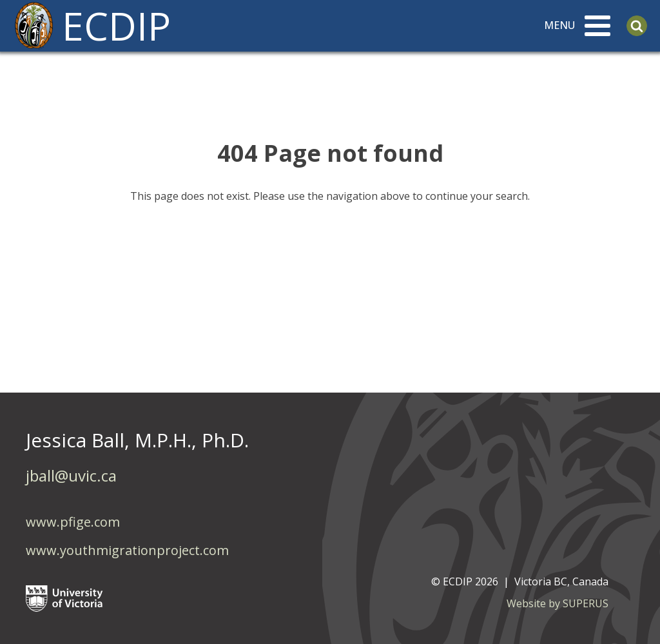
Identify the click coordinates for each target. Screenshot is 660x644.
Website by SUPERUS (558, 603)
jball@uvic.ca (71, 475)
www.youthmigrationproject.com (127, 550)
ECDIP (116, 26)
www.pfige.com (73, 522)
